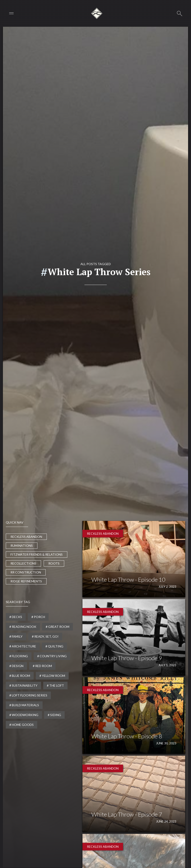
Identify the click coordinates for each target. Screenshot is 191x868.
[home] (97, 13)
